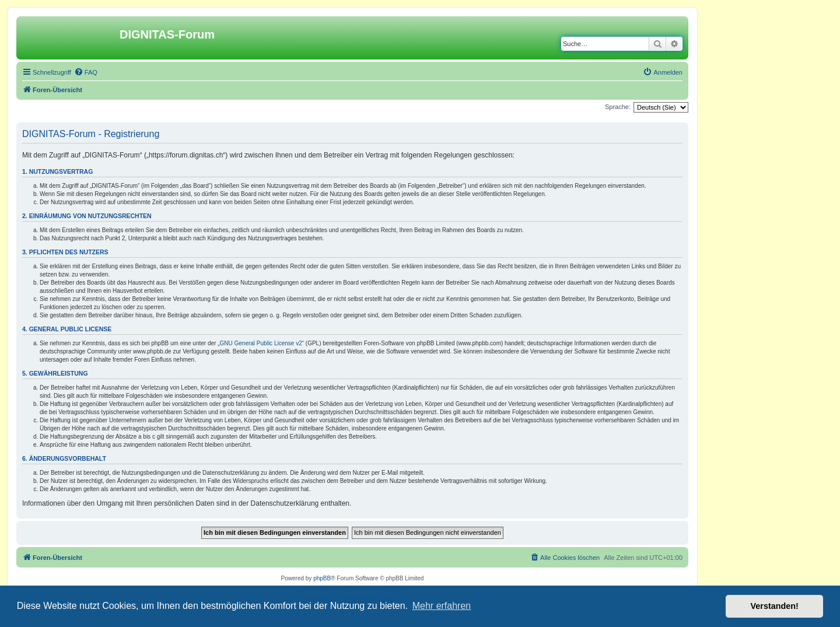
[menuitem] (86, 72)
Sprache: (618, 107)
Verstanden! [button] (775, 606)
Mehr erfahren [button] (442, 606)
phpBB (322, 578)
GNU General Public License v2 (261, 343)
